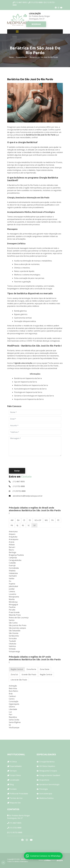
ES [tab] (30, 520)
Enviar (17, 471)
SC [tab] (29, 525)
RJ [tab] (17, 525)
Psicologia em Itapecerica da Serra (28, 392)
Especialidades (22, 57)
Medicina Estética (46, 798)
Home (11, 57)
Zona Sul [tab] (14, 674)
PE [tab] (58, 520)
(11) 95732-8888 (16, 832)
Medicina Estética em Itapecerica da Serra (31, 385)
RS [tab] (23, 525)
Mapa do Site (15, 803)
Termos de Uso (16, 798)
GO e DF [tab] (38, 520)
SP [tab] (35, 525)
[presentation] (25, 462)
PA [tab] (52, 520)
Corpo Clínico (15, 775)
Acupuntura (44, 780)
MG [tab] (46, 520)
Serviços (13, 771)
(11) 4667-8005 (15, 823)
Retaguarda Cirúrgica (48, 771)
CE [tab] (24, 520)
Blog (12, 784)
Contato (13, 789)
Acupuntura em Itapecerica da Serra (29, 399)
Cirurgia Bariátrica (47, 762)
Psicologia (44, 789)
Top (3, 863)
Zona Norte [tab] (31, 669)
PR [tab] (12, 525)
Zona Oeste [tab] (45, 669)
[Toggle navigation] (17, 32)
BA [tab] (18, 520)
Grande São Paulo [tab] (29, 674)
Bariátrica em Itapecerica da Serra (28, 378)
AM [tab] (12, 520)
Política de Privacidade (19, 794)
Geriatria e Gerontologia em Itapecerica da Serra (34, 396)
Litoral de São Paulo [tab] (19, 680)
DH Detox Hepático (47, 766)
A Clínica (13, 762)
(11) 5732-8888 (15, 828)
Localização (15, 780)
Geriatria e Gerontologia (49, 784)
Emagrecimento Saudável (50, 775)
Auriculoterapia (46, 794)
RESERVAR (36, 24)
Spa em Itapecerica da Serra (26, 382)
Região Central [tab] (17, 669)
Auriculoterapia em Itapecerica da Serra (30, 389)
